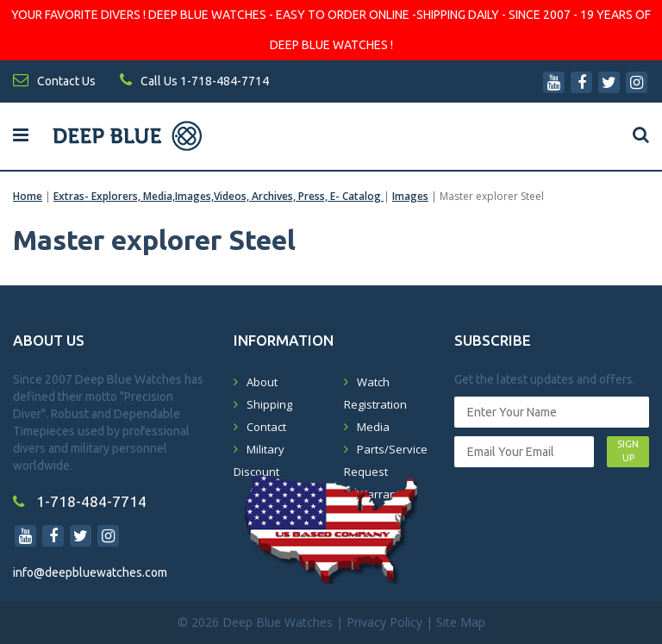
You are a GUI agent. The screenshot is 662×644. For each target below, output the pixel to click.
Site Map (461, 622)
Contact (266, 427)
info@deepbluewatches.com (90, 572)
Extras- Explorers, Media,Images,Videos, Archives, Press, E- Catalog (219, 196)
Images (410, 196)
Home (28, 196)
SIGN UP (628, 451)
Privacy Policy (384, 622)
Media (373, 427)
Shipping (269, 404)
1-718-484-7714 (80, 501)
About (262, 382)
